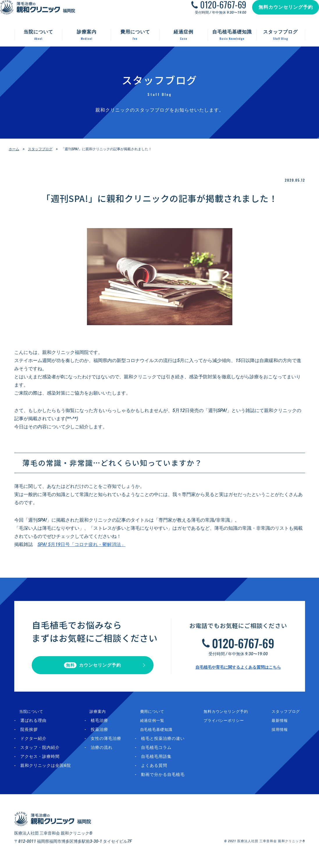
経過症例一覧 (155, 726)
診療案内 (97, 717)
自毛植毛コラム (164, 753)
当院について (27, 717)
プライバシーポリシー (231, 726)
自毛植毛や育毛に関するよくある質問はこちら (238, 670)
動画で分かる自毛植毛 (170, 780)
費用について (155, 717)
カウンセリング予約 (93, 668)
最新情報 (283, 726)
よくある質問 (161, 771)
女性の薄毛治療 (109, 744)
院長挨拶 (29, 735)
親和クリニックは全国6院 (46, 771)
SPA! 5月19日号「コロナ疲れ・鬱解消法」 (82, 544)
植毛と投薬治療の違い (170, 744)
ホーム (14, 149)
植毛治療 (103, 726)
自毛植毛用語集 (164, 762)
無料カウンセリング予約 (280, 13)
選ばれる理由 (33, 726)
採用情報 (283, 735)
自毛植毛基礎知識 (160, 735)
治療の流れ (105, 753)
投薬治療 (103, 735)
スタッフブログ (40, 149)
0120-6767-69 (217, 10)
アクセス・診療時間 (40, 762)
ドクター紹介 (33, 744)
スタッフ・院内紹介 (40, 753)
